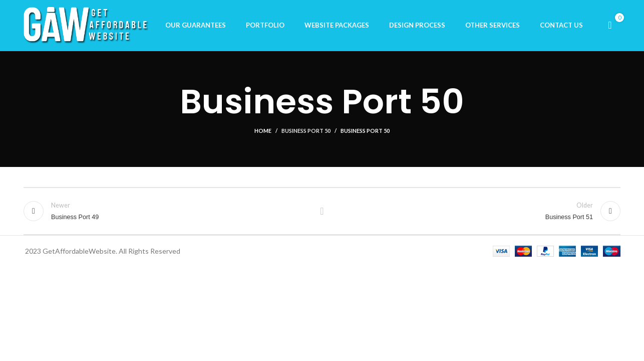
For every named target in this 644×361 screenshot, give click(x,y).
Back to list (322, 213)
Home (263, 133)
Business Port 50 (306, 133)
